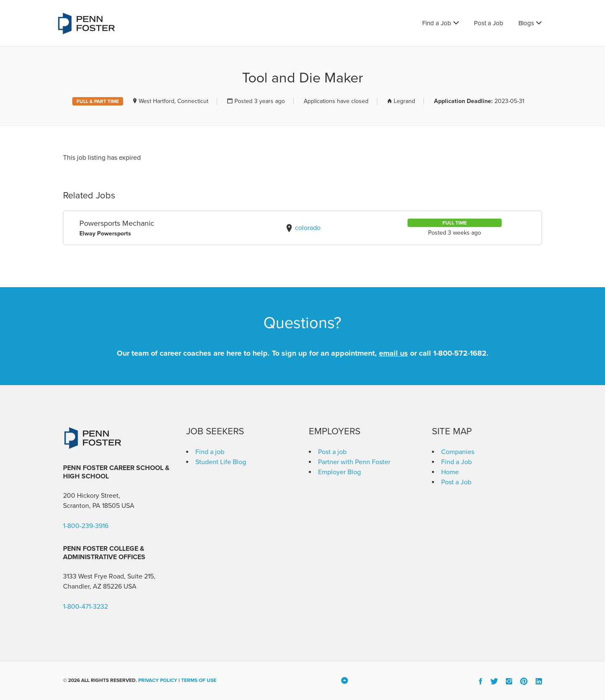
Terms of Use (199, 680)
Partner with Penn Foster (354, 462)
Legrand (404, 101)
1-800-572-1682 (460, 353)
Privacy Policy (158, 680)
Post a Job (489, 23)
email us (393, 353)
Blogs (526, 23)
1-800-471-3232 (85, 607)
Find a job (210, 452)
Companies (458, 452)
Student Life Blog (221, 462)
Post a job (332, 452)
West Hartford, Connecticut (174, 101)
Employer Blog (339, 472)
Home (450, 472)
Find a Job (437, 23)
